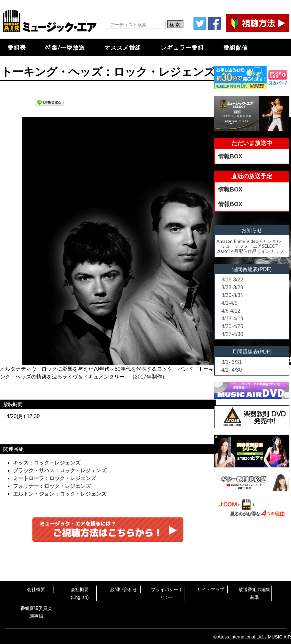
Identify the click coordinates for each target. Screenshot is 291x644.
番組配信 (236, 47)
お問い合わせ (123, 589)
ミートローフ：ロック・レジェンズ (54, 478)
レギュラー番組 (182, 47)
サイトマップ (211, 589)
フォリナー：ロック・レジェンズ (52, 486)
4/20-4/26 (232, 326)
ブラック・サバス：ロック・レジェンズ (60, 471)
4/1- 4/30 (232, 370)
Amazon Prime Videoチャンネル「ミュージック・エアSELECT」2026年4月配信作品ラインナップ (250, 246)
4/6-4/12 (231, 311)
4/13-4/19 (232, 319)
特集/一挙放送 (65, 47)
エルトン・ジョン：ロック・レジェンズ (60, 494)
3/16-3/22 (232, 280)
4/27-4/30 (232, 334)
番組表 (17, 47)
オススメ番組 (123, 47)
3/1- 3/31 (232, 362)
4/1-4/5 (229, 303)
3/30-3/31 (232, 295)
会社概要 (36, 589)
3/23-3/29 (232, 287)
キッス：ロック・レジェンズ (47, 463)
